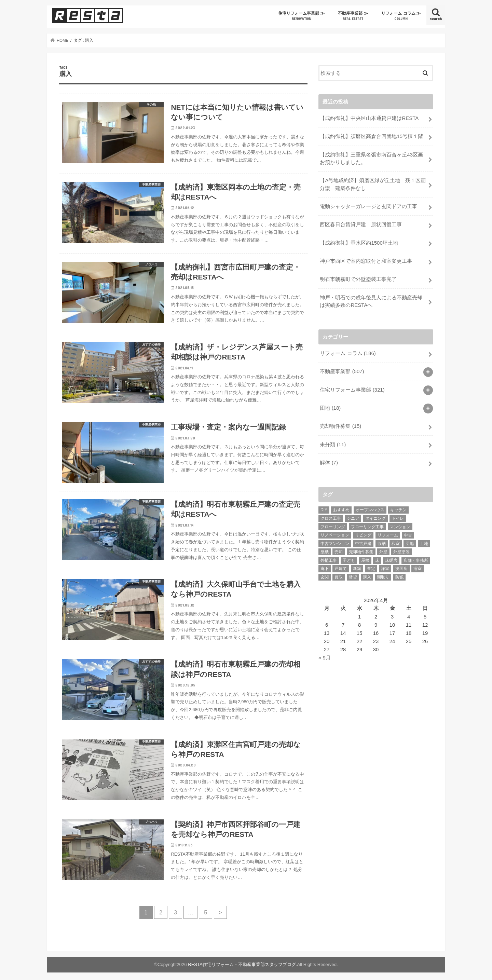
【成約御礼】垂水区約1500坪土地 (359, 242)
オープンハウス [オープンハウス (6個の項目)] (370, 507)
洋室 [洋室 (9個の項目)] (385, 566)
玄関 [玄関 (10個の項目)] (325, 575)
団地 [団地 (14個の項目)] (410, 541)
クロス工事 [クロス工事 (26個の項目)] (331, 516)
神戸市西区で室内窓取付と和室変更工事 (366, 260)
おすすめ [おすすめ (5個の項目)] (341, 507)
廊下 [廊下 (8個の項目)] (325, 566)
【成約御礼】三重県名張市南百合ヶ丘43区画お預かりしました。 (371, 158)
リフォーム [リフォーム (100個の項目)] (388, 533)
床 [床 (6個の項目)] (377, 558)
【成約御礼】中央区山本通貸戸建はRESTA (369, 118)
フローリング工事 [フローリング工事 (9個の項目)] (367, 524)
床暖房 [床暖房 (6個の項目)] (391, 558)
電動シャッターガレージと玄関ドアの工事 (368, 206)
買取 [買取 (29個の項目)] (339, 575)
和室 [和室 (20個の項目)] (396, 541)
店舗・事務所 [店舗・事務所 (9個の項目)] (416, 558)
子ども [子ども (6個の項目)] (349, 558)
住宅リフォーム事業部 (352, 388)
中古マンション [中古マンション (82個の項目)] (335, 541)
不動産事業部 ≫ (353, 16)
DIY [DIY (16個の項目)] (324, 507)
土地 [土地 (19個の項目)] (424, 541)
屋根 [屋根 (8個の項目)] (365, 558)
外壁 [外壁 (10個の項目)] (383, 549)
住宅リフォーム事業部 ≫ (301, 16)
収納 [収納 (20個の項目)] (382, 541)
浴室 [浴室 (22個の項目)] (418, 566)
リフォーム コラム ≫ (401, 16)
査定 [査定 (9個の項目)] (371, 566)
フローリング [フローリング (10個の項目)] (333, 524)
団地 (330, 406)
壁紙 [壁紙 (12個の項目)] (325, 549)
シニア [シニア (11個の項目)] (353, 516)
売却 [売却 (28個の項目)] (339, 549)
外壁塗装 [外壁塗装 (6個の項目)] (401, 549)
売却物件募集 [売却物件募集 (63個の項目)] (361, 549)
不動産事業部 (342, 370)
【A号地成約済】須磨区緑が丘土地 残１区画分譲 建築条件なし (373, 184)
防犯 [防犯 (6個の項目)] (399, 575)
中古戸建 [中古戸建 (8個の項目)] (363, 541)
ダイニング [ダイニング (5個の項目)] (375, 516)
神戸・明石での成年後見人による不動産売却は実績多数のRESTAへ (371, 300)
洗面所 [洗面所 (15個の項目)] (401, 566)
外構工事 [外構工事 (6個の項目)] (329, 558)
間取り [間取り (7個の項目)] (383, 575)
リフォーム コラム (348, 352)
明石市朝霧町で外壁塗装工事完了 (358, 278)
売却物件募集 (340, 424)
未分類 (333, 442)
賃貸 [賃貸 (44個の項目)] (353, 575)
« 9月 (325, 655)
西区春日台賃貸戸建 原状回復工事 (361, 224)
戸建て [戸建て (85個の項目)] (341, 566)
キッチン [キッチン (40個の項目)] (398, 507)
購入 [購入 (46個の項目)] (367, 575)
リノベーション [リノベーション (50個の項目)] (335, 533)
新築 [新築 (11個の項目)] (357, 566)
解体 (329, 460)
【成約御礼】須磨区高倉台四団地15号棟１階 (371, 136)
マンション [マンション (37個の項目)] (400, 524)
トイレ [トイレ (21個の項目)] (398, 516)
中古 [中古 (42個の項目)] (408, 533)
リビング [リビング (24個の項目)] (363, 533)
